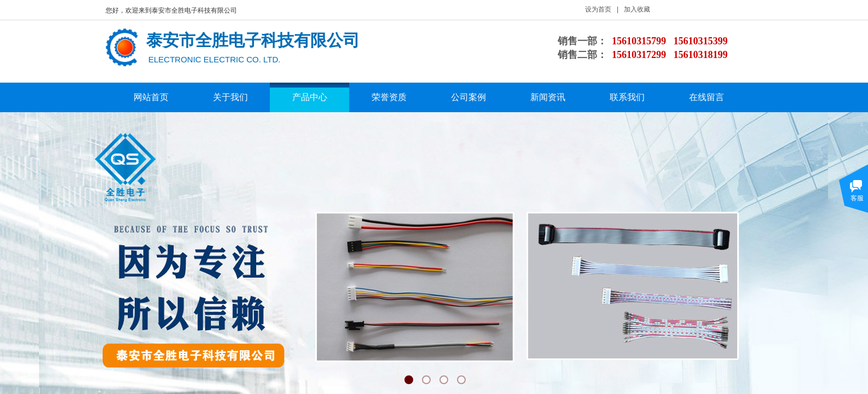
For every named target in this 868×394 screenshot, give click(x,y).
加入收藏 (637, 9)
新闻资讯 (548, 97)
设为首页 (598, 9)
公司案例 (468, 97)
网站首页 (151, 97)
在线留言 (707, 97)
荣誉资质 (389, 97)
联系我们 (627, 97)
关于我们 (230, 97)
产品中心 (310, 97)
